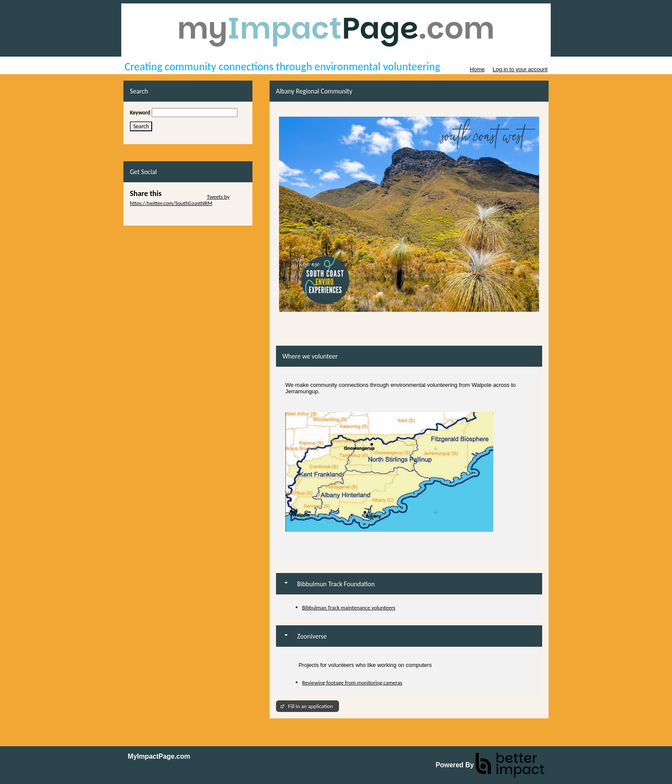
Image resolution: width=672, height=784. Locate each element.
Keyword (140, 113)
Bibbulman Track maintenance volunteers (349, 608)
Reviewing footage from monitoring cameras (352, 683)
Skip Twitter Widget (184, 197)
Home (477, 69)
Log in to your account (520, 69)
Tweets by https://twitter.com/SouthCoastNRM (180, 200)
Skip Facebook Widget (155, 216)
